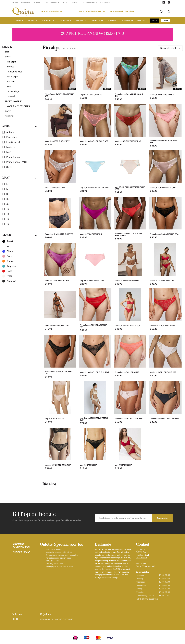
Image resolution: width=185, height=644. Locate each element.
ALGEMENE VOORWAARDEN (21, 545)
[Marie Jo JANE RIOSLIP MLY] (165, 79)
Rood (10, 271)
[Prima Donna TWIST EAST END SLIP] (165, 403)
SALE (154, 21)
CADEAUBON (127, 21)
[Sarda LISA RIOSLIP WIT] (60, 172)
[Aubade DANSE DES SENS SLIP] (60, 449)
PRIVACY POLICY (21, 552)
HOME (15, 3)
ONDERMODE (65, 21)
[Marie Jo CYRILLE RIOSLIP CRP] (165, 357)
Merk (20, 126)
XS (8, 204)
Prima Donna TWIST (17, 162)
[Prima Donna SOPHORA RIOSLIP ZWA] (60, 357)
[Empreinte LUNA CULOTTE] (95, 79)
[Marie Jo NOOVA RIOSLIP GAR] (165, 172)
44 (8, 214)
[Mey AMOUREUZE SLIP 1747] (95, 265)
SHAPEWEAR (97, 21)
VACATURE (105, 3)
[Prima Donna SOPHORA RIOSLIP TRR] (95, 310)
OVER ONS (26, 3)
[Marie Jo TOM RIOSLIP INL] (95, 219)
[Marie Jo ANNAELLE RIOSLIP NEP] (95, 126)
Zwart (10, 241)
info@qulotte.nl (142, 555)
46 (8, 209)
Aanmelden (162, 518)
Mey (9, 152)
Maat (20, 178)
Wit (9, 246)
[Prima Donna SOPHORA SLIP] (130, 357)
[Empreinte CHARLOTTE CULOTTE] (60, 219)
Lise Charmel (13, 142)
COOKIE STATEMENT (64, 619)
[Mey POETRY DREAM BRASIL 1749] (95, 172)
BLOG (65, 3)
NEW (166, 21)
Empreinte (12, 137)
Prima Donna (13, 157)
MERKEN (141, 21)
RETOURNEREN (46, 619)
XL (8, 199)
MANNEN (112, 21)
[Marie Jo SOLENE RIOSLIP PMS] (130, 126)
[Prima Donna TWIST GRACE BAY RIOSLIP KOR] (130, 219)
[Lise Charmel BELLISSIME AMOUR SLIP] (95, 403)
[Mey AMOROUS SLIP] (95, 449)
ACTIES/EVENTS (90, 3)
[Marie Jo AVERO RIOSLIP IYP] (130, 265)
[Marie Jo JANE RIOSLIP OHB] (60, 265)
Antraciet (12, 281)
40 (8, 224)
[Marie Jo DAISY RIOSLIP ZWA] (60, 310)
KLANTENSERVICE (51, 3)
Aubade (10, 132)
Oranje (10, 261)
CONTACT (75, 3)
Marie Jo (11, 147)
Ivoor (10, 276)
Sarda (9, 167)
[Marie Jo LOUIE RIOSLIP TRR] (165, 265)
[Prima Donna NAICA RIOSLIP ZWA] (165, 219)
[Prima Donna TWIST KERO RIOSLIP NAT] (60, 79)
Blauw (10, 251)
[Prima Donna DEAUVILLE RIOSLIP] (130, 403)
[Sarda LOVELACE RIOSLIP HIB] (165, 310)
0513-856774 (142, 558)
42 (8, 219)
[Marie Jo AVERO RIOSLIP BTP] (60, 126)
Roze (9, 256)
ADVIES (37, 3)
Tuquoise (12, 266)
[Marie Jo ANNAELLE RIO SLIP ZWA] (95, 357)
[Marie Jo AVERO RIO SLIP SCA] (130, 310)
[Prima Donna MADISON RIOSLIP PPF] (165, 126)
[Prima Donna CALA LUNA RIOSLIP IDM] (130, 79)
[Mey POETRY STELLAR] (60, 403)
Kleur (20, 235)
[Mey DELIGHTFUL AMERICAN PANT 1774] (130, 172)
